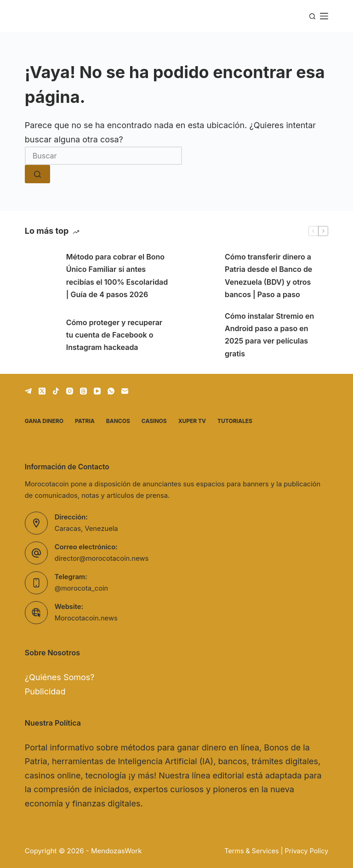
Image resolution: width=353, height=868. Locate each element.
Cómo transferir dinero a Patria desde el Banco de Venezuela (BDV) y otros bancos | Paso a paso (268, 276)
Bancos (118, 421)
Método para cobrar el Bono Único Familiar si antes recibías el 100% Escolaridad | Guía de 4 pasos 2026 (117, 276)
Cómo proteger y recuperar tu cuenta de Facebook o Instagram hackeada (114, 335)
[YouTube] (97, 391)
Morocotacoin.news (86, 618)
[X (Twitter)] (42, 391)
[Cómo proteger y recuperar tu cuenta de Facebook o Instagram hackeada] (41, 335)
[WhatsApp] (111, 391)
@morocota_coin (81, 588)
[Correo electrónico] (125, 391)
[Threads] (83, 391)
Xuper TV (192, 421)
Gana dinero (44, 421)
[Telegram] (28, 391)
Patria (85, 421)
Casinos (154, 421)
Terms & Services (251, 851)
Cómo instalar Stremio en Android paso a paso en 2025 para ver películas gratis (269, 335)
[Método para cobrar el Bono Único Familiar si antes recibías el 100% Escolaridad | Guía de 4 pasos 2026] (41, 276)
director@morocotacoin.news (102, 558)
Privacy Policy (306, 851)
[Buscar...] (103, 156)
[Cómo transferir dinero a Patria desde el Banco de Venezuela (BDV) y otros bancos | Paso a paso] (199, 276)
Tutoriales (235, 421)
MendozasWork (116, 851)
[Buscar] (312, 16)
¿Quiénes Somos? (60, 677)
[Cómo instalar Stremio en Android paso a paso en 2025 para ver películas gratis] (199, 335)
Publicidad (45, 691)
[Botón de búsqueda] (37, 174)
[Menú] (324, 16)
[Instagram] (70, 391)
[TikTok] (56, 391)
